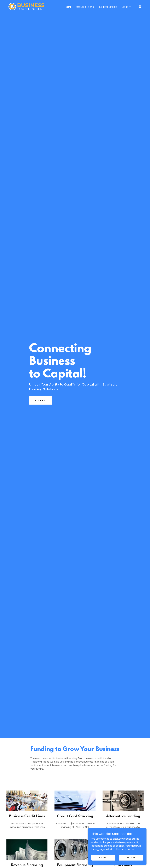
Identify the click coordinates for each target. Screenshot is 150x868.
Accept (131, 857)
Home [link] (68, 7)
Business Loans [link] (85, 7)
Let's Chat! (41, 400)
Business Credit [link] (108, 7)
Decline (103, 857)
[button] (126, 7)
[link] (26, 6)
